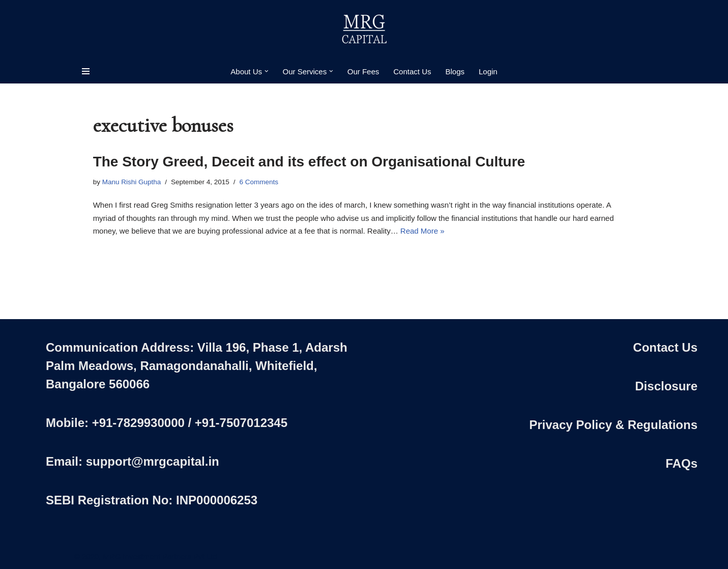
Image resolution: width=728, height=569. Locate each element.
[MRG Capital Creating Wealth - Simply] (364, 30)
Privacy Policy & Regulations (613, 425)
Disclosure (666, 386)
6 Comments (259, 182)
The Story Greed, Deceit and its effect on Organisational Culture (309, 162)
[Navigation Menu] (86, 71)
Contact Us (412, 72)
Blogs (455, 72)
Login (488, 72)
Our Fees (363, 72)
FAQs (681, 463)
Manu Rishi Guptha (132, 182)
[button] (267, 71)
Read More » (423, 231)
